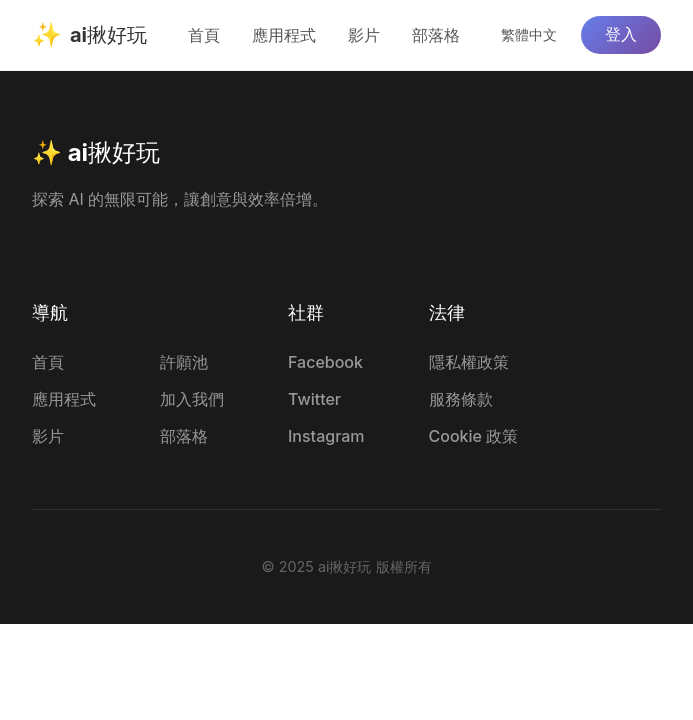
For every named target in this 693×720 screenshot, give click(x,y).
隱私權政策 (469, 362)
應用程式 (284, 35)
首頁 (204, 35)
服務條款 (461, 399)
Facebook (325, 362)
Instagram (326, 436)
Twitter (314, 399)
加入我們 (192, 399)
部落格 (436, 35)
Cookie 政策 (474, 436)
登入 (621, 34)
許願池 (184, 362)
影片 (364, 35)
